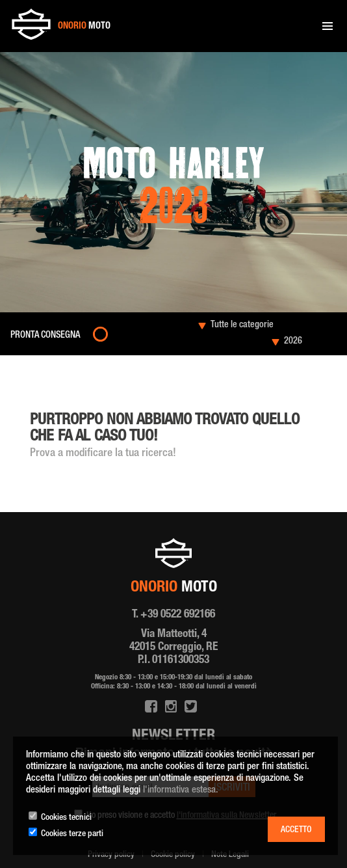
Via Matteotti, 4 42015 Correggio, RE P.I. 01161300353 (173, 647)
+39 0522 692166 (178, 615)
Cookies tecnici (66, 818)
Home (29, 374)
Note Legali (230, 855)
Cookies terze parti (72, 834)
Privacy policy (111, 855)
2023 (86, 374)
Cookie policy (173, 855)
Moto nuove (58, 374)
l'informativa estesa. (181, 790)
